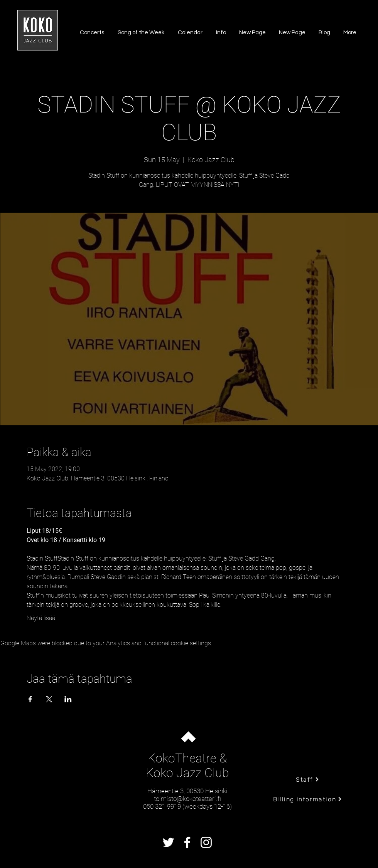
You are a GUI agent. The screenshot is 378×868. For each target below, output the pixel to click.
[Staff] (308, 779)
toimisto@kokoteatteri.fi (187, 799)
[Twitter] (168, 842)
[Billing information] (308, 799)
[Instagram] (206, 842)
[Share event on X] (49, 699)
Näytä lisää (41, 618)
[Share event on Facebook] (30, 699)
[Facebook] (187, 842)
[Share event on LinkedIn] (68, 699)
